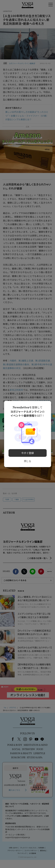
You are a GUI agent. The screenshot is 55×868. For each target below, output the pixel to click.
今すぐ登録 (27, 452)
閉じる (27, 460)
